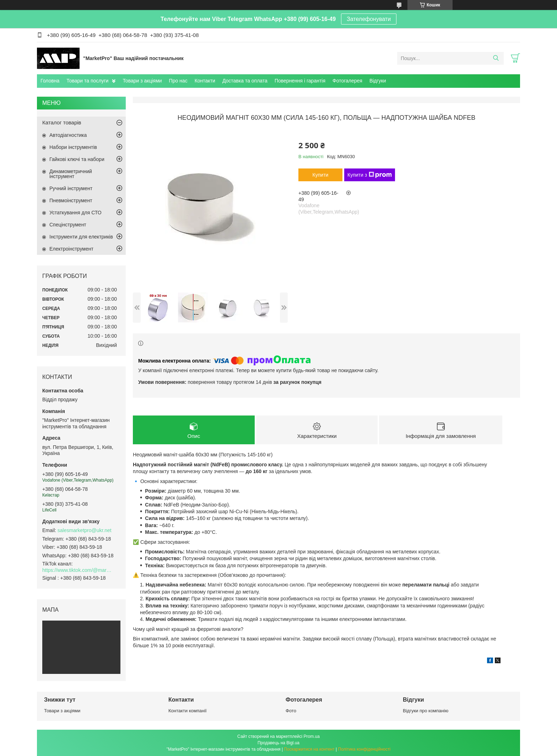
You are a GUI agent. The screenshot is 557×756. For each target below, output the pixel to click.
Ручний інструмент (71, 188)
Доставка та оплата (245, 81)
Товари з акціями (142, 81)
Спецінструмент (68, 225)
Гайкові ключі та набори (77, 159)
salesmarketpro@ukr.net (85, 530)
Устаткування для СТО (75, 213)
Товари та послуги (87, 81)
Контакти (205, 81)
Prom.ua (312, 736)
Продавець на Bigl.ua (278, 743)
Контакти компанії (188, 711)
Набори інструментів (73, 147)
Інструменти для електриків (81, 237)
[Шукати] (496, 58)
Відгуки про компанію (426, 711)
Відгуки (378, 81)
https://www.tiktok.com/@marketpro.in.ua (78, 570)
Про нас (178, 81)
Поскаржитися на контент (309, 749)
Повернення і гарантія (300, 81)
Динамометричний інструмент (71, 174)
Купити (321, 175)
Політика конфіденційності (364, 749)
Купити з (370, 175)
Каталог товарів (62, 122)
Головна (50, 81)
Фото (291, 711)
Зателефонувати (369, 19)
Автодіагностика (68, 135)
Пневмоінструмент (71, 200)
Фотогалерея (347, 81)
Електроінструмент (71, 249)
